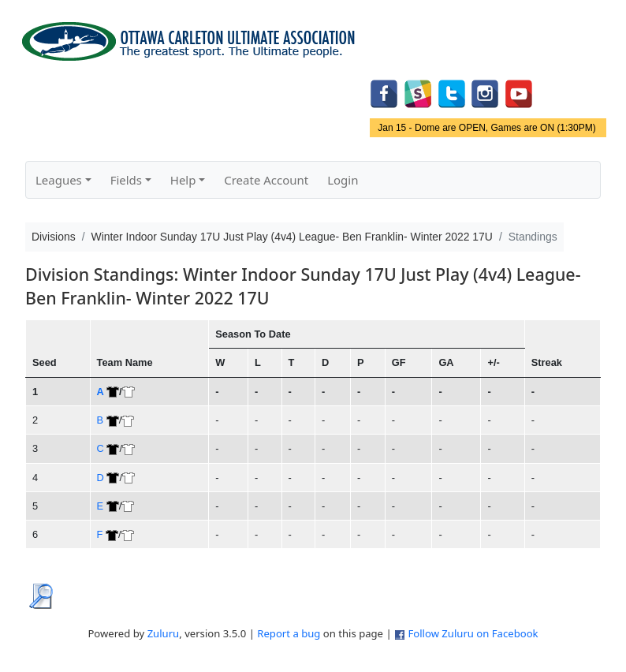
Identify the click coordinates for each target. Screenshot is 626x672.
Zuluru (164, 633)
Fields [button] (126, 180)
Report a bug (289, 633)
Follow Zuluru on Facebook (473, 633)
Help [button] (183, 180)
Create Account (266, 180)
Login (343, 180)
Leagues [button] (59, 180)
